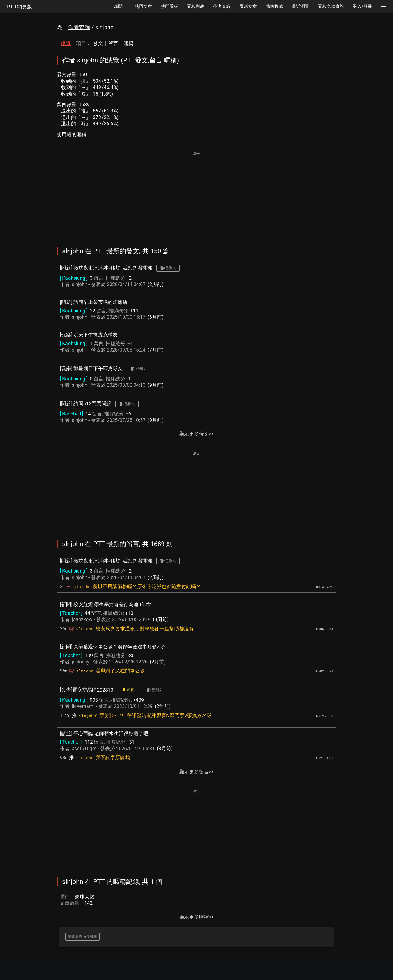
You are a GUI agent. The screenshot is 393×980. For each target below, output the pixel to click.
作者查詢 (79, 27)
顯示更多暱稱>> (196, 917)
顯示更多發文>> (196, 434)
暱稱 (129, 43)
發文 (98, 43)
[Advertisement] (196, 195)
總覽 (66, 43)
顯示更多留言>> (196, 772)
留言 (113, 43)
